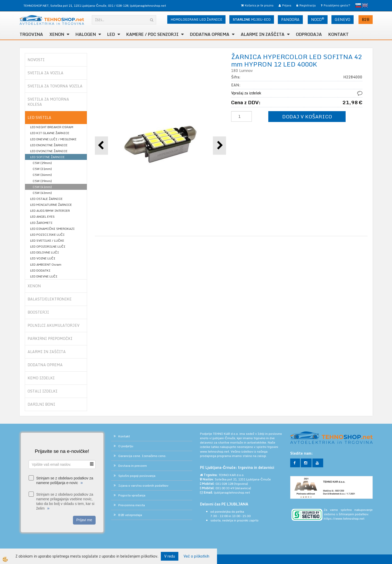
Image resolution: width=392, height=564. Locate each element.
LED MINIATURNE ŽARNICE (51, 205)
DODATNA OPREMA (210, 34)
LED (111, 34)
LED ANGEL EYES (42, 216)
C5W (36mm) (42, 175)
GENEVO (343, 19)
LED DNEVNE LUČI (44, 276)
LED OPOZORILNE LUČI (48, 246)
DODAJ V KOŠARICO (307, 116)
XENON (57, 34)
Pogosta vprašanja (132, 495)
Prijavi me (84, 520)
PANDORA (290, 19)
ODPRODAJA (309, 34)
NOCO (318, 19)
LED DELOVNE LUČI (45, 252)
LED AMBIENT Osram (46, 264)
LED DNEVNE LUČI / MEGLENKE (53, 139)
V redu (170, 556)
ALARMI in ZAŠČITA (263, 34)
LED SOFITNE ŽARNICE (47, 157)
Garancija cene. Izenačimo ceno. (142, 456)
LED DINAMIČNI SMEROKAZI (52, 229)
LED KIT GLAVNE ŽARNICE (50, 133)
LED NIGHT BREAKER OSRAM (52, 127)
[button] (219, 146)
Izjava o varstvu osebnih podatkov (143, 485)
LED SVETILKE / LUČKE (47, 240)
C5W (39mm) (42, 181)
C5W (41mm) (42, 187)
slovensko (358, 5)
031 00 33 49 (225, 488)
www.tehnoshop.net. (215, 451)
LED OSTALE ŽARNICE (46, 199)
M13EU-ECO (252, 19)
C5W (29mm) (42, 163)
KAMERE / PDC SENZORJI (152, 34)
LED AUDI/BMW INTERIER (50, 211)
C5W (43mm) (42, 193)
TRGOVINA (31, 34)
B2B (366, 19)
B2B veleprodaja (130, 515)
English (365, 5)
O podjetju (126, 446)
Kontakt (339, 34)
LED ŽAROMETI (41, 223)
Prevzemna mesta (132, 505)
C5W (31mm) (42, 169)
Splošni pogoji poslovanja (137, 476)
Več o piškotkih (196, 556)
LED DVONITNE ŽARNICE (49, 151)
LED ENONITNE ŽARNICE (49, 145)
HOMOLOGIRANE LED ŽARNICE (196, 19)
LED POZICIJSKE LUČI (47, 235)
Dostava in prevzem (133, 466)
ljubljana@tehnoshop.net (148, 6)
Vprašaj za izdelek (246, 93)
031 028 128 (224, 484)
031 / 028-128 (118, 6)
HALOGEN (86, 34)
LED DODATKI (40, 270)
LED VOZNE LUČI (43, 258)
